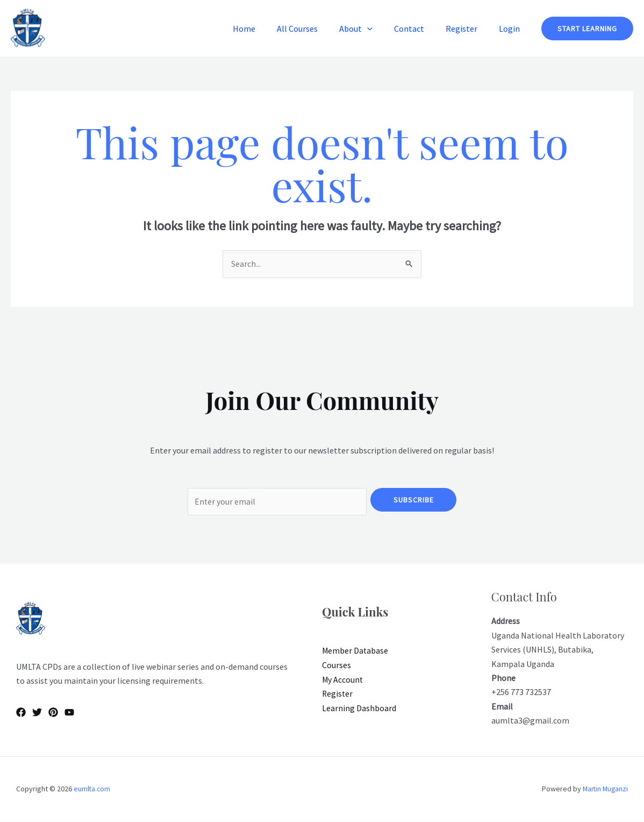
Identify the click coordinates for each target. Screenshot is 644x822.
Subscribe (414, 500)
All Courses (317, 29)
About (371, 29)
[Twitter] (37, 713)
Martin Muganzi (604, 790)
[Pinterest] (53, 713)
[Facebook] (21, 713)
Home (268, 29)
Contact (420, 29)
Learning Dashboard (359, 708)
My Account (343, 680)
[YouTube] (69, 713)
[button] (382, 29)
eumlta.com (92, 790)
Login (511, 29)
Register (468, 29)
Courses (337, 666)
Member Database (356, 652)
